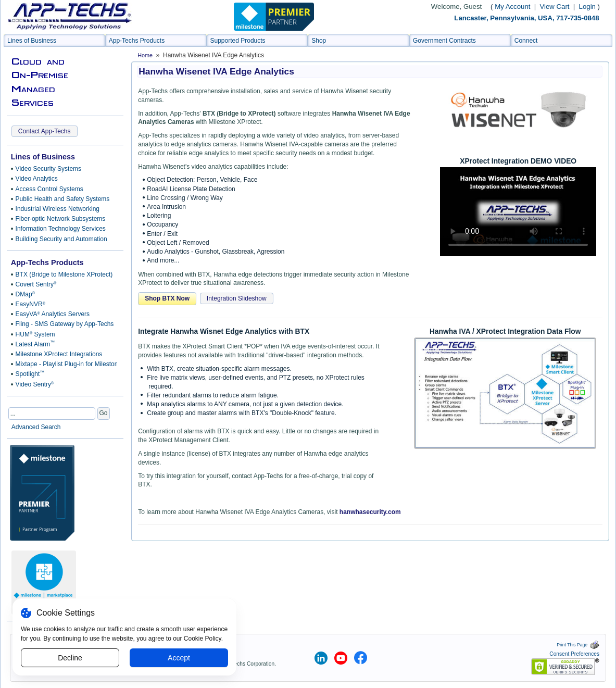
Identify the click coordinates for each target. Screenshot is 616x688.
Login (587, 7)
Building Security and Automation (61, 239)
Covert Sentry (36, 284)
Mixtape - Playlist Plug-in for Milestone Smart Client (65, 364)
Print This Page (578, 645)
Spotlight (30, 374)
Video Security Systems (49, 169)
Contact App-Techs (45, 131)
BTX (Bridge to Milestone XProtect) (64, 274)
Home (145, 55)
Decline (70, 658)
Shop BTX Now (167, 298)
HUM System (35, 334)
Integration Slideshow (237, 298)
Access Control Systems (49, 189)
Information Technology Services (61, 229)
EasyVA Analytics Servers (53, 314)
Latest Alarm (35, 344)
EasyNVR (30, 304)
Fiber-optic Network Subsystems (61, 219)
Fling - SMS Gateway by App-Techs (65, 324)
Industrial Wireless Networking (58, 209)
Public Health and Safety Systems (63, 199)
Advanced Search (36, 427)
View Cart (556, 7)
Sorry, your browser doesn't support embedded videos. (518, 212)
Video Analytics (37, 179)
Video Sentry (35, 384)
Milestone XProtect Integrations (59, 354)
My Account (512, 7)
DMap (25, 294)
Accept (179, 658)
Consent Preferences (574, 654)
